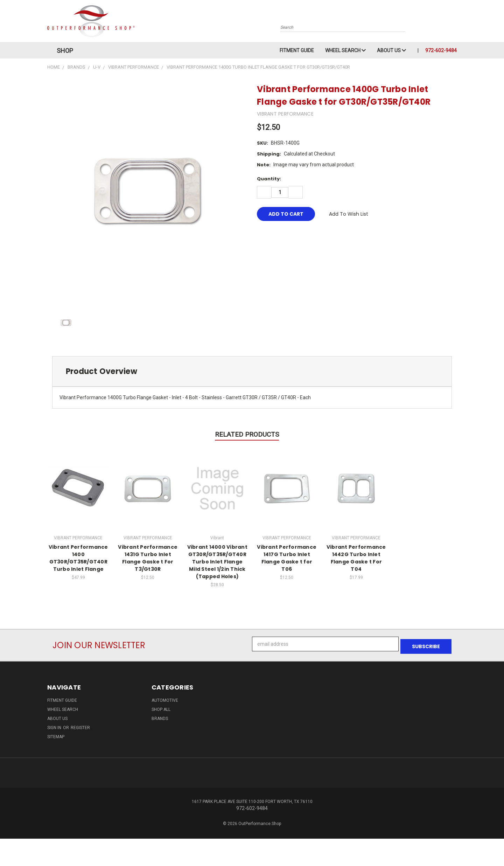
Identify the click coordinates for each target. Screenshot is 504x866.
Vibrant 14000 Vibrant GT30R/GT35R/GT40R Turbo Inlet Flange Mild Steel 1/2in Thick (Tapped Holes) (217, 562)
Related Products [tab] (247, 434)
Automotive (165, 698)
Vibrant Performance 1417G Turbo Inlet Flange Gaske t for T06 (287, 558)
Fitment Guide (297, 50)
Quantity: (269, 179)
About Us (391, 50)
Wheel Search (345, 50)
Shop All (161, 707)
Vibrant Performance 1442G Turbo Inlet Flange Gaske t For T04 (356, 558)
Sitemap (56, 734)
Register (80, 725)
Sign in (55, 725)
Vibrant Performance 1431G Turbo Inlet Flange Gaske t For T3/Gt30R (148, 558)
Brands (160, 716)
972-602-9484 (441, 50)
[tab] (252, 371)
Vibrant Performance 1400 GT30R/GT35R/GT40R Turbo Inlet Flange (78, 558)
